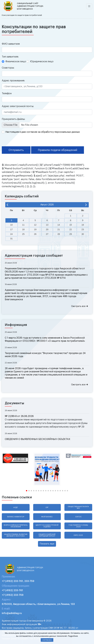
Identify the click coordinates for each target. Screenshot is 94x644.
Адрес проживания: (13, 81)
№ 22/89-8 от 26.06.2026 (19, 416)
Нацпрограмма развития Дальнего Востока (16, 535)
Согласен (47, 640)
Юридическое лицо (42, 62)
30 (83, 234)
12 (35, 225)
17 (11, 229)
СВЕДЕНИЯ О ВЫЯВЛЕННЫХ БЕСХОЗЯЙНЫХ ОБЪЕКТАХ (38, 439)
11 (23, 225)
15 (71, 225)
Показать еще (47, 544)
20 (47, 229)
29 (71, 234)
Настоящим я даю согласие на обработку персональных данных (43, 132)
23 (83, 229)
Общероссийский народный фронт (47, 535)
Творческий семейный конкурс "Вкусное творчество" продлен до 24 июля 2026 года (45, 355)
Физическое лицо (16, 62)
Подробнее (73, 636)
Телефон (7, 93)
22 (71, 229)
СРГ (47, 507)
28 (59, 234)
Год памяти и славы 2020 (78, 526)
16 (83, 225)
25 (23, 234)
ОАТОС (78, 517)
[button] (27, 491)
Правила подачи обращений (58, 150)
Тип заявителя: (10, 57)
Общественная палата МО (78, 507)
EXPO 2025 (78, 535)
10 (11, 225)
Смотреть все (80, 306)
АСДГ (16, 507)
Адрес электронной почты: (18, 106)
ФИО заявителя (11, 44)
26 (35, 234)
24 (11, 234)
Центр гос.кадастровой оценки (47, 526)
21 (59, 229)
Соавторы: (8, 68)
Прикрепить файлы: (13, 119)
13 (47, 225)
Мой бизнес (47, 517)
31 (11, 239)
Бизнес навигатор (16, 517)
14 (59, 225)
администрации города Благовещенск (31, 6)
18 (23, 229)
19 (35, 229)
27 (47, 234)
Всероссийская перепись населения (16, 526)
